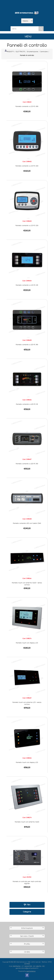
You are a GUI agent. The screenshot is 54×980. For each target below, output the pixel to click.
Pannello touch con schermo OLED (27, 822)
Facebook (27, 975)
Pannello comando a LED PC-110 (27, 404)
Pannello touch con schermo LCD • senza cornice (27, 703)
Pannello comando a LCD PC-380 (27, 106)
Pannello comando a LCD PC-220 (27, 225)
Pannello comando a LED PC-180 (27, 345)
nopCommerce (31, 971)
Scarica (27, 5)
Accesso (39, 5)
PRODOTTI (9, 51)
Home (15, 5)
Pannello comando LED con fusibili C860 (27, 523)
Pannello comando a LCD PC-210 (27, 285)
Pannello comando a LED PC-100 (27, 464)
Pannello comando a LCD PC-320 (27, 166)
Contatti (33, 5)
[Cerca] (25, 29)
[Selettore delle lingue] (27, 21)
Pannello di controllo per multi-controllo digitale (27, 882)
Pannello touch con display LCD (27, 643)
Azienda (21, 5)
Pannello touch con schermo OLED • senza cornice (27, 584)
